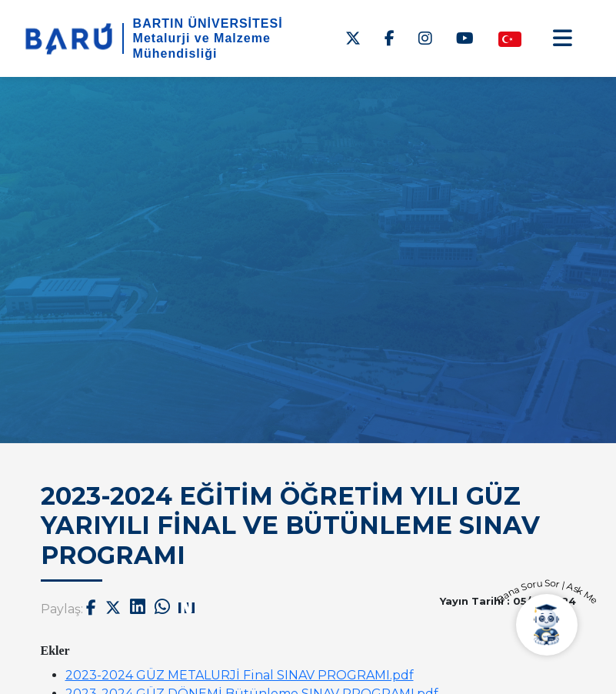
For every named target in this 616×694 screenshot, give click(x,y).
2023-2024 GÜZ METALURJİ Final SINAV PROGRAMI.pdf (240, 675)
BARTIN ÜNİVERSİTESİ (208, 23)
